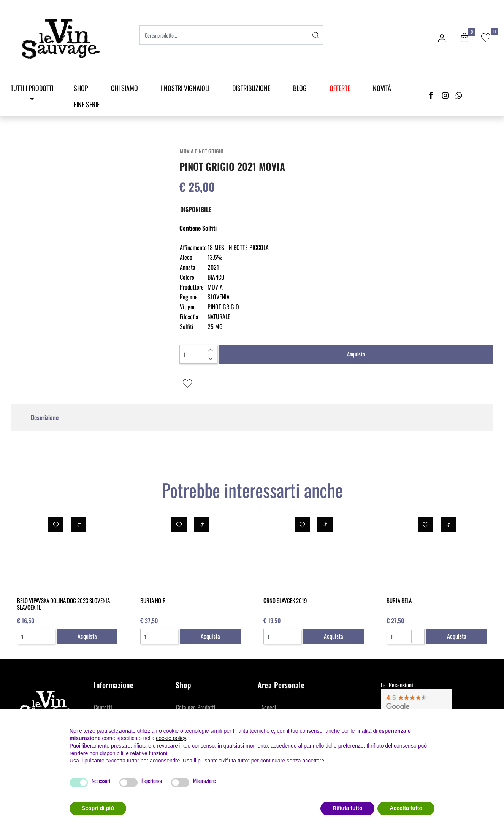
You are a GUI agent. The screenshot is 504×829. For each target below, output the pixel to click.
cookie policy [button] (171, 738)
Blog (300, 88)
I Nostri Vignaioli (185, 88)
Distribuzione (251, 88)
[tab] (45, 418)
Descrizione (45, 417)
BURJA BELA (399, 600)
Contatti (103, 707)
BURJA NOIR (153, 600)
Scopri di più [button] (98, 808)
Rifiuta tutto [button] (348, 808)
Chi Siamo (124, 88)
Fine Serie (87, 104)
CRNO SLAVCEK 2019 (285, 600)
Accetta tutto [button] (406, 808)
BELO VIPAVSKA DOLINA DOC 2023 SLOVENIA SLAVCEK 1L (63, 604)
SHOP (81, 88)
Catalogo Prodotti (196, 707)
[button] (464, 38)
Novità (382, 88)
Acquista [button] (356, 354)
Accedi (269, 707)
